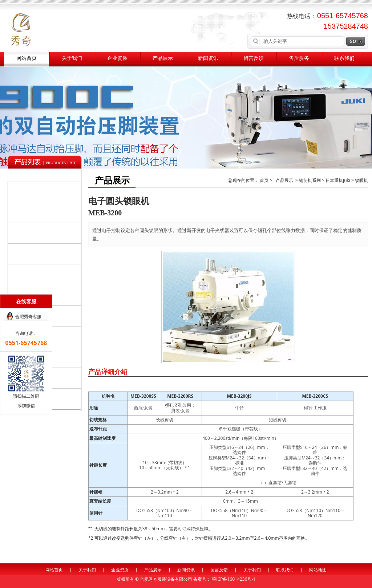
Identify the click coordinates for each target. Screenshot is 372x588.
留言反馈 (254, 58)
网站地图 (318, 570)
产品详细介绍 (108, 372)
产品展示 (163, 58)
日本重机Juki (29, 274)
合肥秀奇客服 (28, 317)
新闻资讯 (208, 58)
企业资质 (117, 58)
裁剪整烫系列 (46, 233)
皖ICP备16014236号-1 (234, 579)
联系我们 (344, 58)
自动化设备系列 (46, 212)
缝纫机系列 (46, 191)
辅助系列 (46, 254)
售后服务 (299, 58)
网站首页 (27, 58)
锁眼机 (361, 180)
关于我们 (72, 58)
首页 (265, 180)
